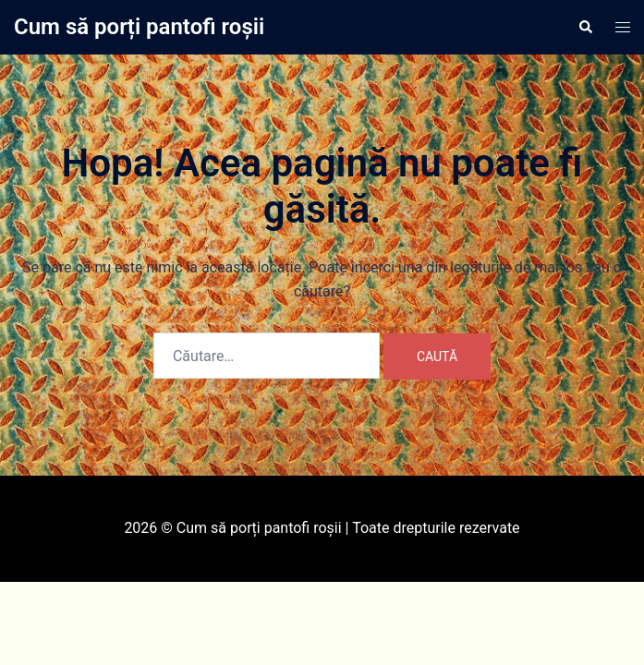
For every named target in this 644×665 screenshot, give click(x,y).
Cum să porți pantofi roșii (139, 27)
